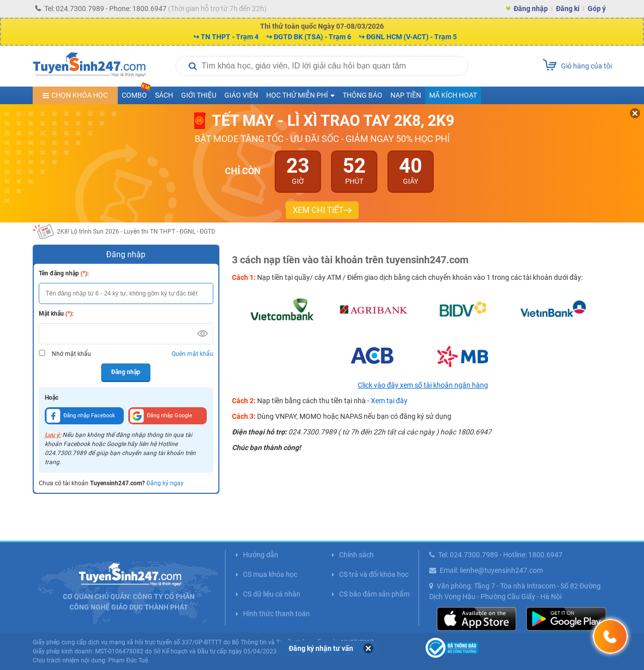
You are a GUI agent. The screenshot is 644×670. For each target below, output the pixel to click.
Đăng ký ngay (165, 483)
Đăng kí (568, 9)
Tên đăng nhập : (64, 273)
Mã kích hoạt (453, 95)
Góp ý (597, 9)
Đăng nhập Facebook (81, 416)
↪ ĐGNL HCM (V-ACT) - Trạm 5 (408, 37)
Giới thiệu (199, 95)
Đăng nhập (531, 9)
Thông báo (363, 95)
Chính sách (356, 555)
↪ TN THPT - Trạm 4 (226, 37)
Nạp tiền (406, 95)
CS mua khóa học (270, 574)
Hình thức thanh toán (276, 614)
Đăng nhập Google (161, 416)
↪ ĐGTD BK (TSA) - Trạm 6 (309, 37)
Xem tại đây (389, 401)
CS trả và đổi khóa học (374, 574)
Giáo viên (241, 95)
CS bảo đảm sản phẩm (374, 594)
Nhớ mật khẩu (71, 354)
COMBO (136, 93)
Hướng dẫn (261, 555)
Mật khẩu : (56, 314)
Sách (164, 95)
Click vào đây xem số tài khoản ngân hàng (423, 385)
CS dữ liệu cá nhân (272, 594)
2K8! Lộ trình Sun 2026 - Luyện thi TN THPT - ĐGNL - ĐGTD (136, 232)
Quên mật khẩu (192, 354)
